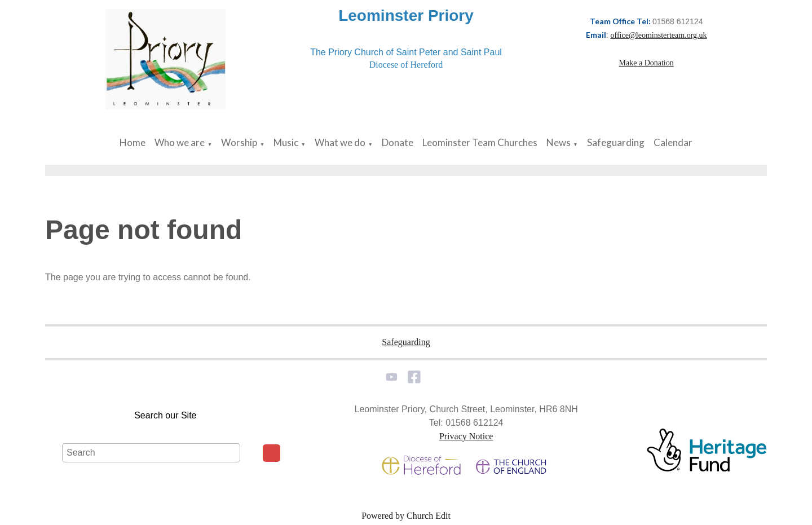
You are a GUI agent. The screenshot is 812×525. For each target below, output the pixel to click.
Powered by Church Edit (406, 516)
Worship (239, 142)
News (559, 142)
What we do (340, 142)
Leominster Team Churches (480, 142)
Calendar (673, 142)
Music (286, 142)
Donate (398, 142)
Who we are (180, 142)
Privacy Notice (466, 436)
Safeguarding (616, 142)
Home (133, 142)
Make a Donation (646, 63)
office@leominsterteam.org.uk (659, 35)
